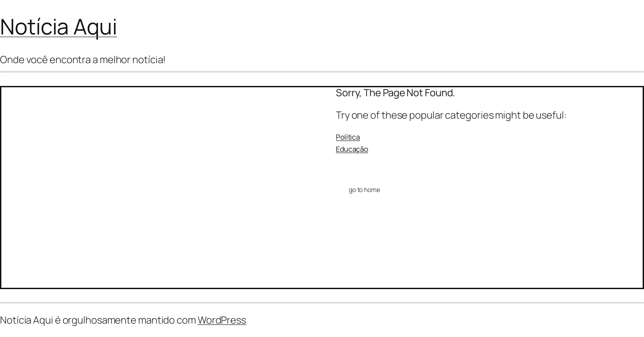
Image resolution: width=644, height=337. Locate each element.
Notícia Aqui (59, 26)
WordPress (222, 320)
